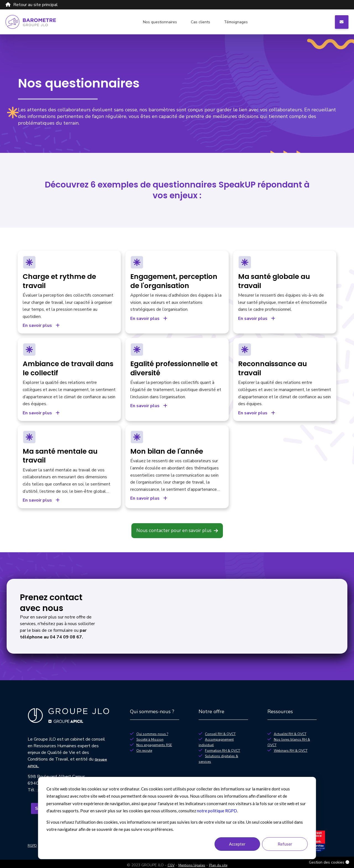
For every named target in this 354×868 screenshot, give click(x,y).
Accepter (237, 844)
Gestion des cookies (329, 862)
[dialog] (177, 818)
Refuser (285, 844)
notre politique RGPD (217, 811)
